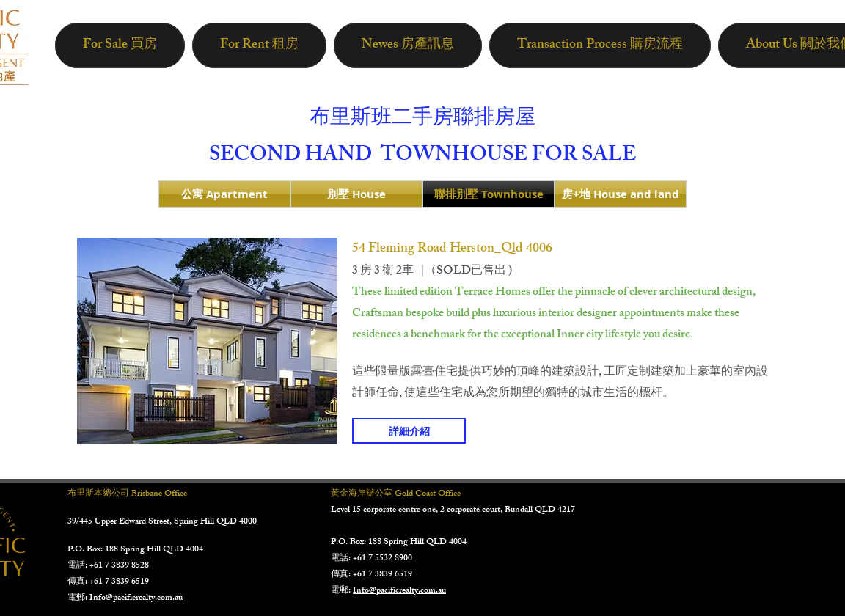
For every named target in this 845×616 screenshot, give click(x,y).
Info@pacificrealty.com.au (136, 598)
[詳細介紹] (409, 431)
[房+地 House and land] (621, 194)
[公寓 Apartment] (224, 194)
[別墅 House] (356, 194)
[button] (207, 341)
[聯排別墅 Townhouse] (489, 194)
